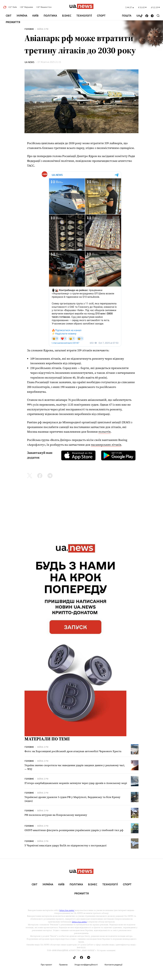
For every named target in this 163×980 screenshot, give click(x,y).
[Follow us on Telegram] (152, 16)
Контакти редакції (113, 965)
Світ (9, 16)
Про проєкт (46, 965)
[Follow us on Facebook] (147, 16)
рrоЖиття (13, 22)
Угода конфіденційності (86, 965)
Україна (22, 16)
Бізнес (67, 16)
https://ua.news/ (67, 910)
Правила (63, 965)
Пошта (127, 16)
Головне (29, 29)
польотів (105, 432)
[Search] (158, 16)
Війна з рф (43, 29)
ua (138, 16)
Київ (35, 16)
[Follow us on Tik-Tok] (141, 16)
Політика (50, 16)
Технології (84, 16)
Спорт (101, 16)
